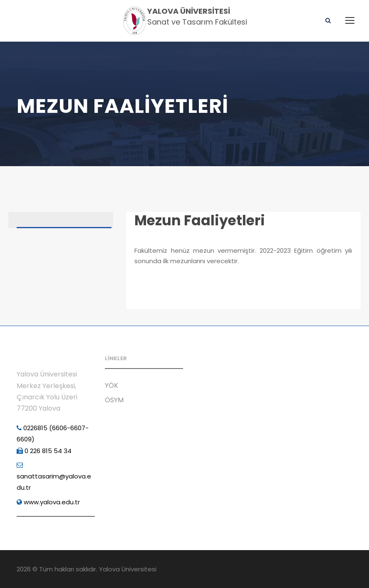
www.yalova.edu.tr (48, 502)
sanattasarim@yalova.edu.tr (54, 477)
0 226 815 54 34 (44, 451)
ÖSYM (114, 400)
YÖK (111, 385)
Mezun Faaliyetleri (200, 220)
